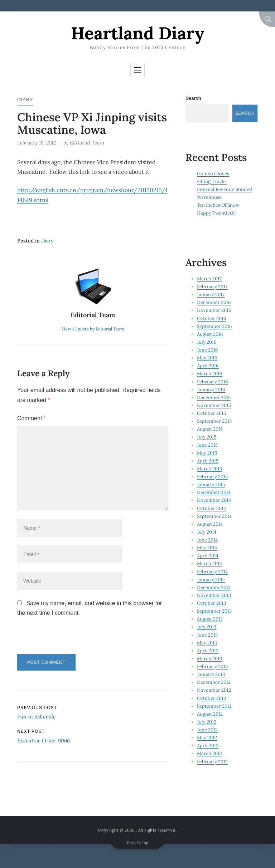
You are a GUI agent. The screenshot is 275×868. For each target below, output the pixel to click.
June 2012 (207, 730)
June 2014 (207, 540)
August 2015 (210, 429)
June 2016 (208, 350)
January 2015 (211, 484)
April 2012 (208, 746)
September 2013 (214, 611)
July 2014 (207, 532)
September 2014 (214, 516)
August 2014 (210, 524)
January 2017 (211, 295)
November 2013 (214, 595)
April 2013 (208, 651)
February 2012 (212, 762)
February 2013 (212, 666)
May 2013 (207, 643)
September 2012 (214, 706)
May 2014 (207, 548)
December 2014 (214, 492)
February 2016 (213, 382)
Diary (25, 100)
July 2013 (207, 627)
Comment (32, 418)
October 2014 (211, 508)
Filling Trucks (212, 182)
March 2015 (209, 469)
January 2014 (211, 580)
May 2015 (207, 453)
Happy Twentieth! (216, 213)
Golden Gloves (213, 174)
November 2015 (214, 405)
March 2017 (209, 279)
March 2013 (209, 659)
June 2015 (207, 445)
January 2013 (211, 674)
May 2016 (207, 358)
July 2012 (207, 722)
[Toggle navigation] (137, 70)
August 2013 (210, 619)
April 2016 (208, 366)
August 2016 (210, 334)
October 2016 (212, 318)
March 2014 (209, 563)
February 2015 (212, 477)
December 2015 (214, 398)
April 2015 (208, 461)
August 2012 (210, 714)
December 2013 (214, 587)
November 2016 (214, 310)
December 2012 (214, 682)
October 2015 (211, 413)
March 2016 (210, 374)
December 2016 (214, 302)
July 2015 (207, 437)
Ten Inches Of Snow (218, 205)
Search (193, 98)
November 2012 (214, 690)
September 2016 (214, 326)
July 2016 (207, 342)
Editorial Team (87, 143)
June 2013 (207, 635)
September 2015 (214, 421)
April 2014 (208, 556)
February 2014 (212, 572)
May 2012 (207, 738)
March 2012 (209, 753)
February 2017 (212, 287)
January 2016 (211, 390)
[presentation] (66, 639)
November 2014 (214, 500)
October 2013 (211, 603)
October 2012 (211, 698)
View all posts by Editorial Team (93, 329)
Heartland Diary (137, 33)
